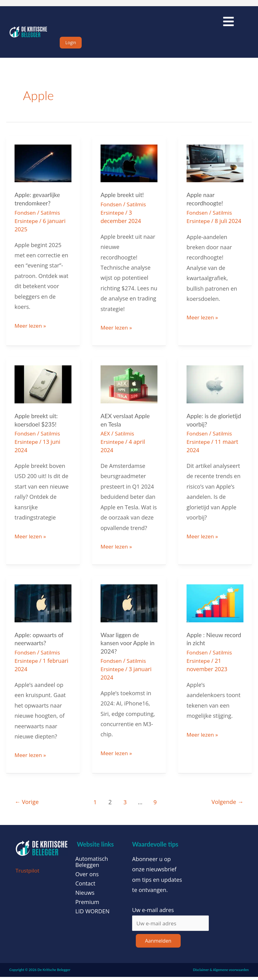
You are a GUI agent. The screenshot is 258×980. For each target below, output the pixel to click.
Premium (87, 905)
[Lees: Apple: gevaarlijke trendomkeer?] (43, 168)
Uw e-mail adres (153, 913)
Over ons (87, 877)
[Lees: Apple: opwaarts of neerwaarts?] (43, 606)
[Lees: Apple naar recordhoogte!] (215, 168)
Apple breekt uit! (123, 200)
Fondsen (26, 217)
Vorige (28, 805)
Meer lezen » (31, 329)
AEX (105, 438)
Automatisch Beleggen (92, 864)
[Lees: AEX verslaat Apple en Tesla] (129, 389)
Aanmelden (158, 944)
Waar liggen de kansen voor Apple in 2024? (129, 646)
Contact (86, 886)
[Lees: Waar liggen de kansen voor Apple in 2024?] (129, 606)
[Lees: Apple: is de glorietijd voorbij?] (215, 389)
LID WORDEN (93, 914)
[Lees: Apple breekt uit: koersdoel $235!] (43, 389)
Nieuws (85, 895)
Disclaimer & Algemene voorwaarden (221, 973)
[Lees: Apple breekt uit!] (129, 168)
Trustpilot (28, 873)
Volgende (226, 805)
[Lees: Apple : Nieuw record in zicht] (215, 606)
